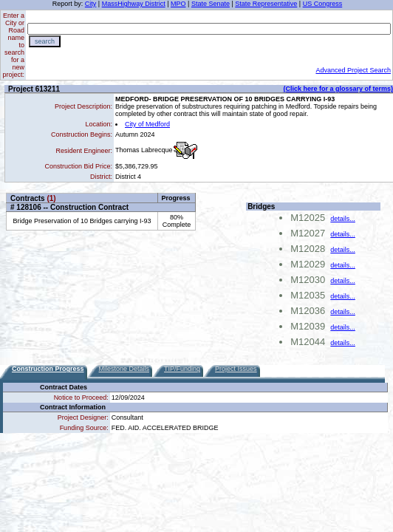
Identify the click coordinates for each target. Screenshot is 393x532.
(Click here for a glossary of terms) (338, 89)
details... (343, 219)
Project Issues (236, 369)
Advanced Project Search (353, 70)
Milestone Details (124, 369)
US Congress (323, 4)
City (91, 4)
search (45, 41)
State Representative (266, 4)
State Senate (211, 4)
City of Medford (147, 124)
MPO (178, 4)
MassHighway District (134, 4)
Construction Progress (48, 369)
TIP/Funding (182, 369)
